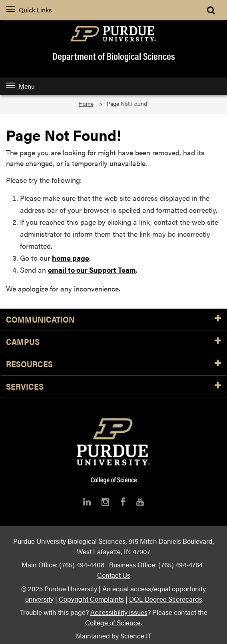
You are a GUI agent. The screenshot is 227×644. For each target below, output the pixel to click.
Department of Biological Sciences (114, 56)
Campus (113, 342)
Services (113, 387)
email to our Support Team (92, 270)
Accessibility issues (119, 612)
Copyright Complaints (91, 599)
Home (86, 104)
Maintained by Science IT (114, 635)
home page (71, 258)
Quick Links (29, 10)
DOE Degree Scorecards (166, 599)
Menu (20, 86)
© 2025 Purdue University (59, 588)
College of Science (113, 622)
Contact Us (114, 575)
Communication (113, 320)
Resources (113, 364)
